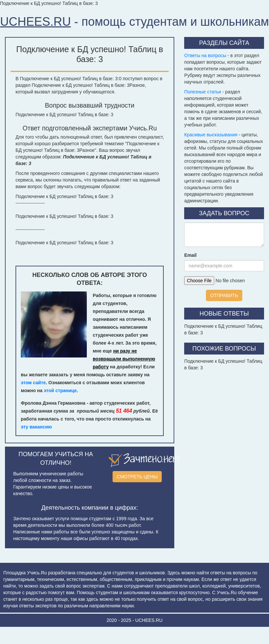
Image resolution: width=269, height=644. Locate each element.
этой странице (60, 390)
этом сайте (33, 383)
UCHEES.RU (35, 22)
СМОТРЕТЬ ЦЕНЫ (137, 477)
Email (190, 255)
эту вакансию (36, 427)
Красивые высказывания (211, 135)
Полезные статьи (202, 92)
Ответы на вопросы (205, 55)
